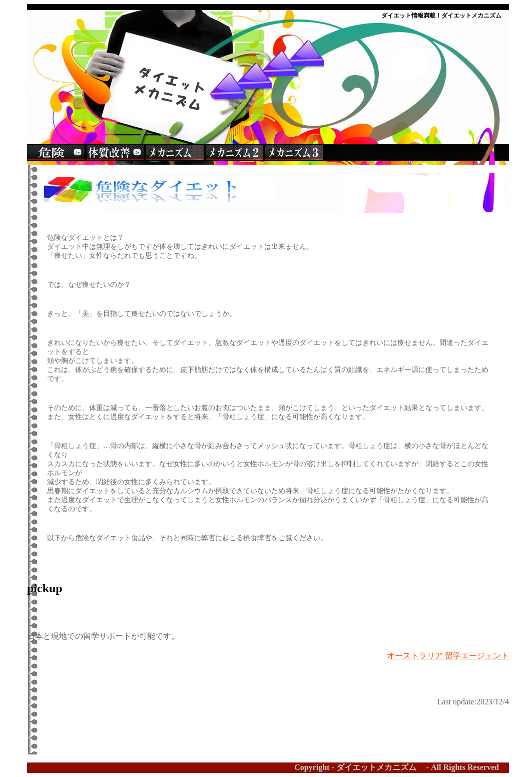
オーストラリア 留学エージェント (448, 656)
